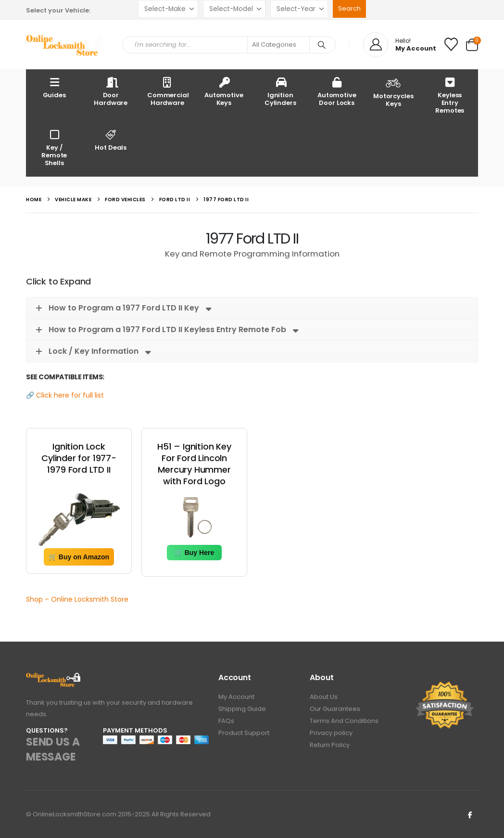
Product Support (244, 733)
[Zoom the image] (54, 678)
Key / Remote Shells (54, 148)
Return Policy (330, 745)
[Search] (322, 45)
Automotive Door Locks (337, 91)
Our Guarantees (335, 709)
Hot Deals (111, 140)
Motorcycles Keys (393, 91)
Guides (54, 87)
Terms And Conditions (344, 721)
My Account (236, 697)
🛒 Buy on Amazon (79, 557)
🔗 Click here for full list (65, 395)
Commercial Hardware (168, 91)
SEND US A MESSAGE (53, 749)
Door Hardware (111, 91)
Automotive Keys (224, 91)
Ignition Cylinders (280, 91)
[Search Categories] (278, 45)
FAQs (226, 721)
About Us (324, 697)
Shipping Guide (242, 709)
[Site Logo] (67, 45)
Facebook (470, 814)
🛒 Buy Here (194, 553)
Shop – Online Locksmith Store (77, 599)
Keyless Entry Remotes (450, 95)
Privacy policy (331, 733)
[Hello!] (400, 45)
